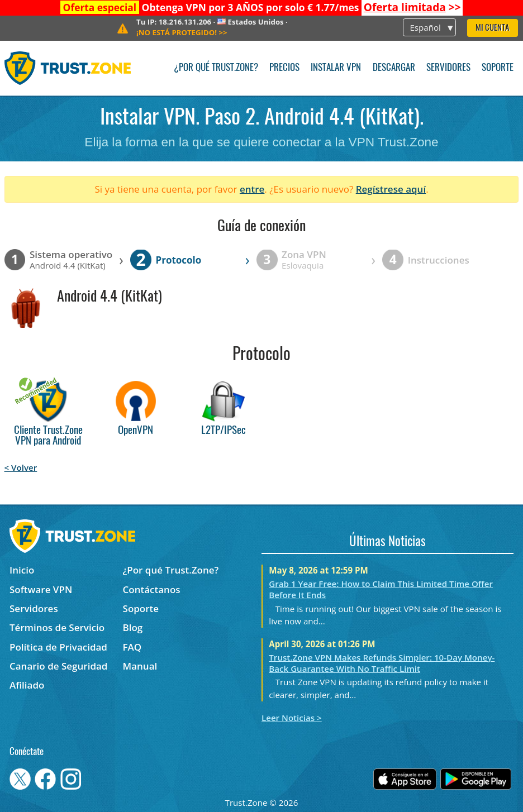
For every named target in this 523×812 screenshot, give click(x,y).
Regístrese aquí (391, 189)
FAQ (132, 647)
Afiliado (27, 685)
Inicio (22, 570)
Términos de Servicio (57, 627)
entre (252, 189)
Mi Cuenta (492, 28)
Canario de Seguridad (58, 666)
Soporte (498, 68)
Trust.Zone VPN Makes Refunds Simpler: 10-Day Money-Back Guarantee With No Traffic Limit (382, 663)
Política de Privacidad (58, 647)
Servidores (448, 68)
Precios (284, 68)
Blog (133, 627)
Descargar (394, 68)
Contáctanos (152, 589)
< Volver (21, 467)
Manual (140, 666)
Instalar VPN (336, 68)
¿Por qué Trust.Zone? (216, 68)
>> (412, 7)
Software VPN (41, 589)
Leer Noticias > (292, 718)
